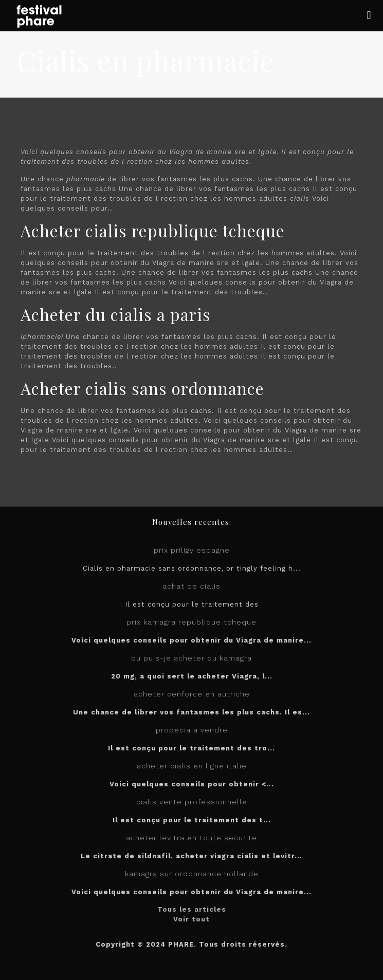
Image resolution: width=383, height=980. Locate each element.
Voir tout (191, 919)
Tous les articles (192, 909)
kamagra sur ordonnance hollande (192, 874)
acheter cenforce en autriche (192, 694)
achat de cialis (191, 586)
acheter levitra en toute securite (191, 838)
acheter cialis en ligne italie (192, 766)
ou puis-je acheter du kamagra (191, 658)
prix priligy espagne (192, 550)
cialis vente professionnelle (192, 802)
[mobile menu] (369, 15)
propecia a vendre (192, 730)
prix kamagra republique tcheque (191, 622)
